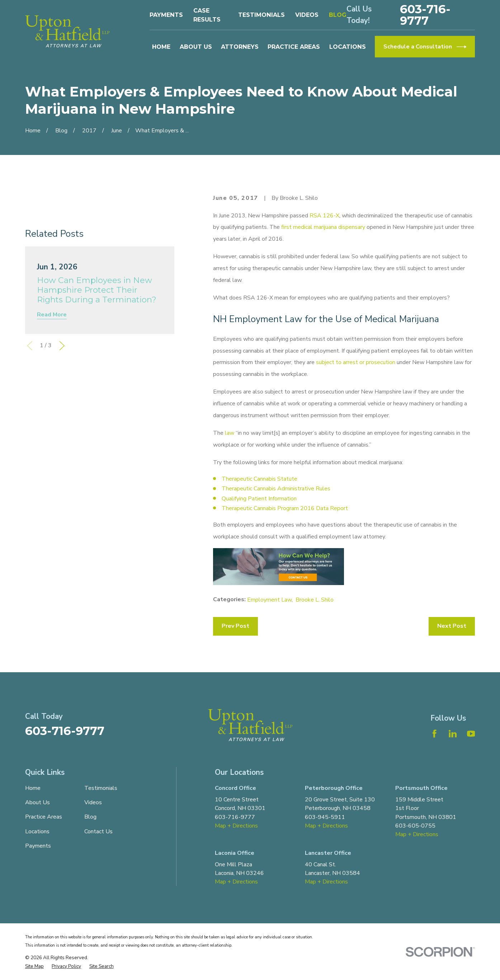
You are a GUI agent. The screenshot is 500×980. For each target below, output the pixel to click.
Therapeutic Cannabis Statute (260, 479)
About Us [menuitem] (196, 47)
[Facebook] (434, 734)
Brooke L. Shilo (315, 600)
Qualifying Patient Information (259, 499)
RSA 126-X (324, 216)
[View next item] (62, 346)
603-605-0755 (415, 826)
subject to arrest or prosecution (356, 362)
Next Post (452, 626)
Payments (166, 15)
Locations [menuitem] (348, 47)
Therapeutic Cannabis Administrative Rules (276, 489)
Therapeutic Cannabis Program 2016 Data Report (285, 508)
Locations (37, 831)
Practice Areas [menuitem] (294, 47)
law (230, 433)
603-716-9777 (425, 15)
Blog (338, 15)
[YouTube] (471, 734)
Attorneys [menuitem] (240, 47)
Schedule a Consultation (425, 47)
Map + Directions (236, 826)
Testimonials (261, 15)
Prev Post (235, 626)
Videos (307, 15)
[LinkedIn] (453, 734)
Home (33, 788)
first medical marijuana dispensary (323, 227)
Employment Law (269, 600)
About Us (37, 802)
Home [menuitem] (161, 47)
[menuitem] (34, 966)
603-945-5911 (325, 817)
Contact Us (98, 831)
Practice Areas (44, 817)
